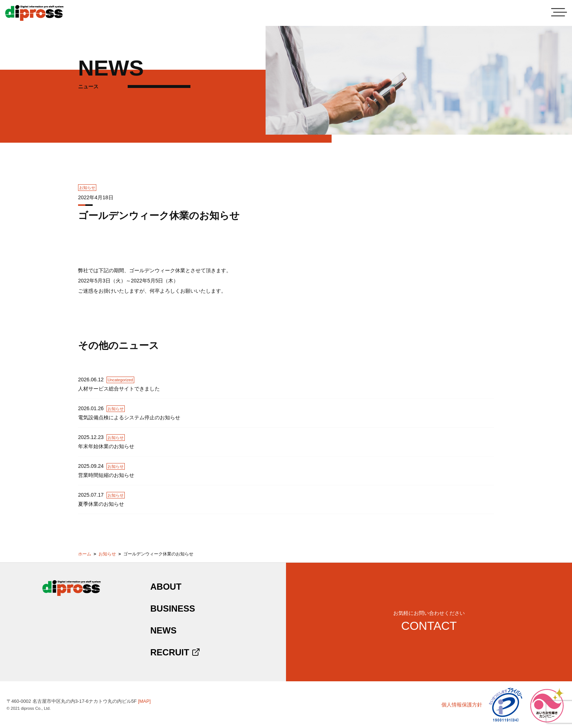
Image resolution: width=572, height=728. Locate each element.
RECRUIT (175, 652)
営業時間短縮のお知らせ (106, 475)
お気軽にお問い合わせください (429, 621)
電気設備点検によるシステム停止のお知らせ (129, 417)
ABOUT (166, 587)
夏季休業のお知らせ (101, 504)
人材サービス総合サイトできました (119, 389)
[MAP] (144, 701)
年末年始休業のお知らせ (106, 446)
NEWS (163, 630)
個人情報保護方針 (462, 705)
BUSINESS (173, 608)
